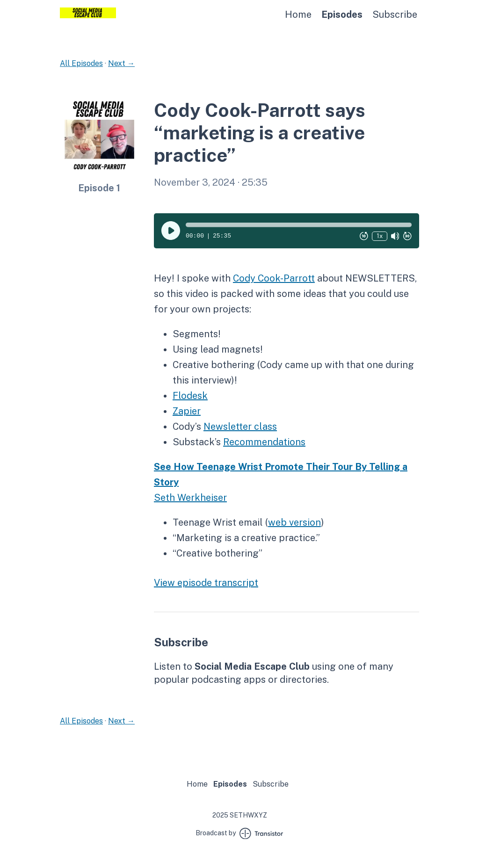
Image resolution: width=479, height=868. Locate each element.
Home (298, 14)
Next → (121, 63)
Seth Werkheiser (190, 498)
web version (294, 522)
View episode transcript (206, 583)
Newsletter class (240, 427)
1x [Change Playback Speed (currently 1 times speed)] (380, 236)
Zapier (187, 411)
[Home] (88, 16)
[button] (299, 225)
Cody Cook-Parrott (274, 278)
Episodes (342, 14)
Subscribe (395, 14)
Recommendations (264, 442)
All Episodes (81, 63)
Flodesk (190, 396)
